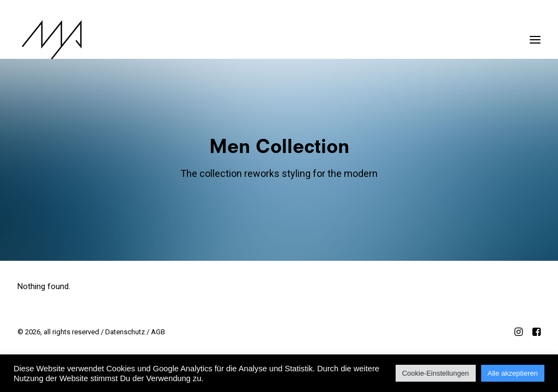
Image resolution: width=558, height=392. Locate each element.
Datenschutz (125, 332)
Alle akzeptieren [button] (513, 373)
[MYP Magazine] (47, 40)
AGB (158, 332)
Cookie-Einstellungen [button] (436, 373)
